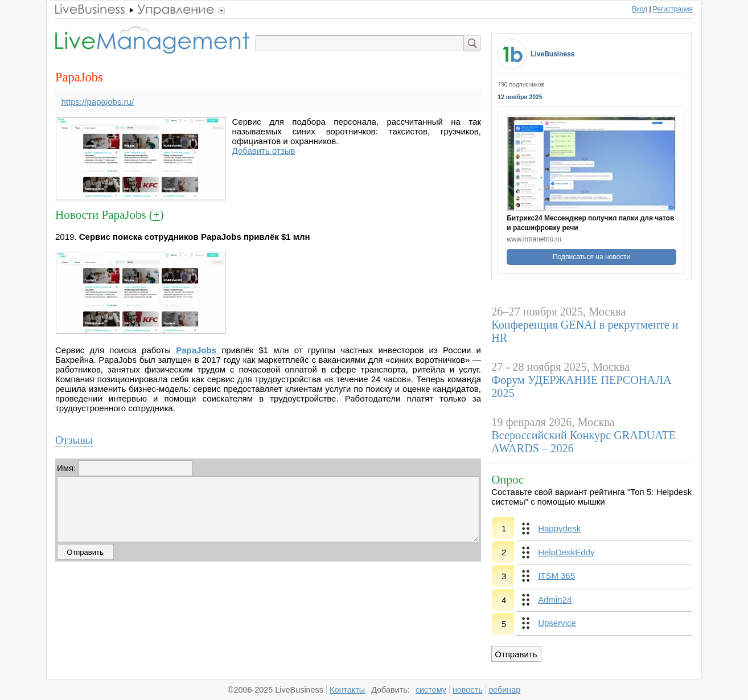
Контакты (347, 690)
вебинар (505, 690)
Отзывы (74, 440)
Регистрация (673, 9)
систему (431, 690)
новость (468, 690)
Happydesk (559, 528)
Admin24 (555, 599)
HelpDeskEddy (566, 552)
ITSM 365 (556, 576)
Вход (640, 9)
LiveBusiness (552, 54)
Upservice (557, 623)
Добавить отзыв (264, 151)
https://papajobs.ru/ (98, 102)
